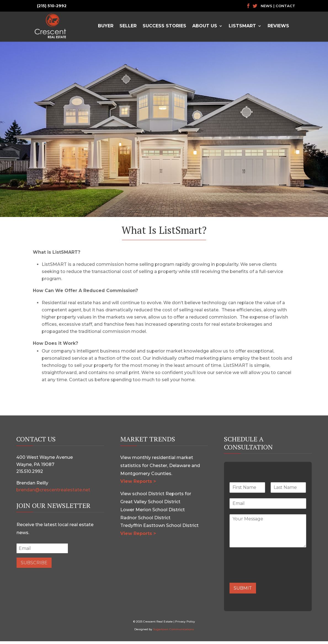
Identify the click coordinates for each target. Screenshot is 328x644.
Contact (285, 6)
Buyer (106, 26)
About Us (205, 26)
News (266, 6)
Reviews (278, 26)
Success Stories (164, 26)
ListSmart (242, 26)
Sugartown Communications (174, 632)
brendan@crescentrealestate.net (53, 493)
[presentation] (271, 576)
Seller (128, 26)
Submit (243, 591)
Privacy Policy (185, 624)
